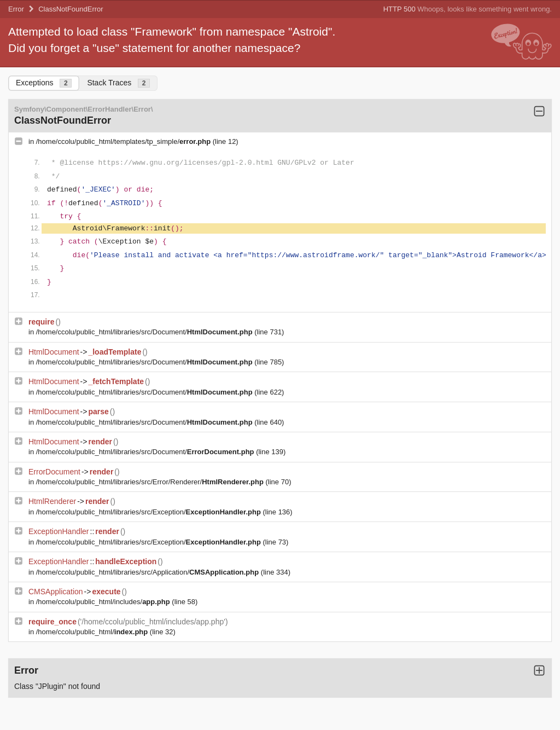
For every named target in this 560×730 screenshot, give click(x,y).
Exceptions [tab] (44, 83)
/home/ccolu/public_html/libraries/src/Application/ (148, 572)
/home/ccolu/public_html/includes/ (104, 602)
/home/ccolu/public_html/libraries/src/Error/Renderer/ (151, 482)
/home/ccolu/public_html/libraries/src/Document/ (145, 332)
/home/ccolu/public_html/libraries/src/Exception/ (150, 512)
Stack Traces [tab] (118, 83)
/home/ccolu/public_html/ (93, 632)
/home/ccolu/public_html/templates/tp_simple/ (124, 141)
